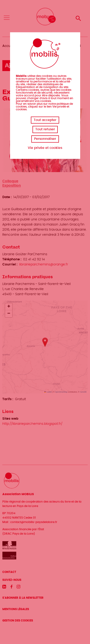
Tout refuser (45, 129)
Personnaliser (45, 139)
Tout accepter (45, 120)
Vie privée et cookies (45, 148)
